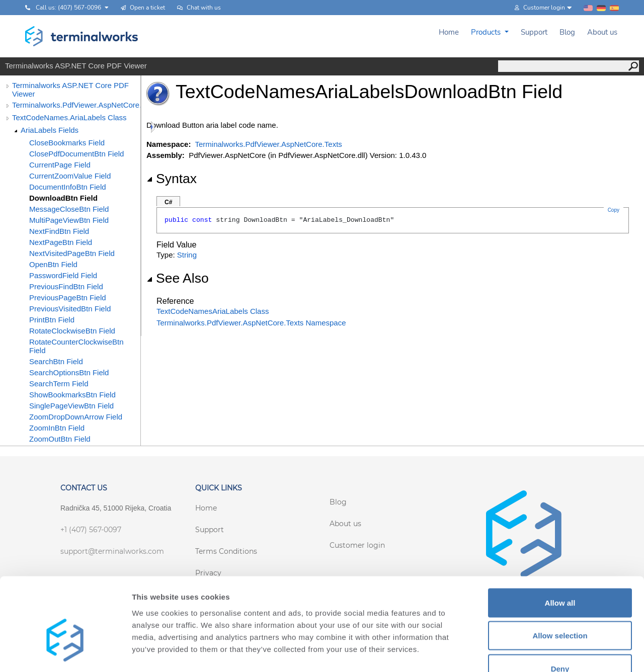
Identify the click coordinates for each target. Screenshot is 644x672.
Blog (567, 32)
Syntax (172, 179)
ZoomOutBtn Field (60, 439)
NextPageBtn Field (61, 242)
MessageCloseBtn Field (69, 209)
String (187, 255)
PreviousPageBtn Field (68, 298)
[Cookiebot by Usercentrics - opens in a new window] (65, 652)
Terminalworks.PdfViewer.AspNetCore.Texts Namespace (251, 323)
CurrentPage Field (60, 165)
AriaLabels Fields (50, 130)
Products (487, 32)
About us (602, 32)
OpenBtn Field (53, 264)
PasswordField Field (63, 275)
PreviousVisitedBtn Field (70, 309)
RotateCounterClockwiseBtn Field (76, 346)
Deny (560, 606)
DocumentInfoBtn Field (68, 187)
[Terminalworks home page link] (82, 36)
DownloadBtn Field (63, 198)
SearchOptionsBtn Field (69, 372)
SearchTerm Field (59, 384)
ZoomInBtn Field (57, 428)
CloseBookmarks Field (67, 143)
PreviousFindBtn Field (66, 286)
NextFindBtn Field (59, 231)
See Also (178, 278)
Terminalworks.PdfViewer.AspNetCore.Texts (76, 105)
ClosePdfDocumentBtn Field (76, 154)
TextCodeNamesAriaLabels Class (213, 311)
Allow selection (560, 573)
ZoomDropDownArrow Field (76, 417)
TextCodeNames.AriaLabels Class (69, 117)
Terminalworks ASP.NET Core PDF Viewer (70, 90)
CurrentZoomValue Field (70, 176)
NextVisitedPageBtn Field (72, 253)
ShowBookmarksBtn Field (72, 395)
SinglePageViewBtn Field (71, 406)
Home (449, 32)
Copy (614, 210)
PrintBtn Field (52, 320)
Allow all (560, 540)
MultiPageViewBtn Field (69, 220)
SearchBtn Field (56, 361)
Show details (528, 652)
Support (534, 32)
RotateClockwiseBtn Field (72, 331)
